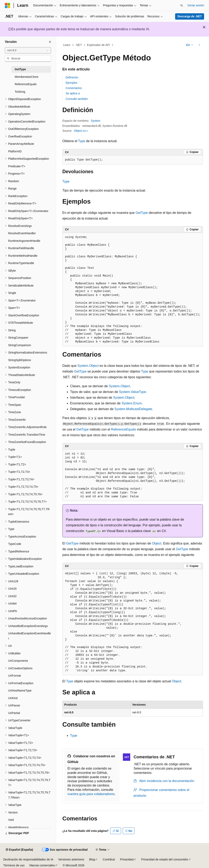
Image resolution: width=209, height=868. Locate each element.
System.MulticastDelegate (133, 409)
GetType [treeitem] (20, 69)
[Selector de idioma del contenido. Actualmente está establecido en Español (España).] (19, 850)
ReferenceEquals (124, 429)
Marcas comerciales (42, 865)
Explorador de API (98, 45)
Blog (92, 859)
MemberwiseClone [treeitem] (27, 77)
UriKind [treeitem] (13, 698)
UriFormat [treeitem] (14, 676)
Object (157, 543)
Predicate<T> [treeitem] (17, 166)
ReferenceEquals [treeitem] (26, 84)
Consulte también (77, 99)
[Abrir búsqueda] (182, 6)
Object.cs (80, 131)
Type (82, 141)
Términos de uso (14, 865)
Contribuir (109, 859)
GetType (142, 213)
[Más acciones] (199, 45)
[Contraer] (50, 42)
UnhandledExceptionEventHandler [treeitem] (29, 636)
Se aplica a (73, 93)
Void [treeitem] (11, 820)
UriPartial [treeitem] (14, 713)
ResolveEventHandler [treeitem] (22, 233)
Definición (72, 77)
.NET (79, 45)
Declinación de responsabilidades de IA (28, 859)
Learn (67, 45)
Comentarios (74, 88)
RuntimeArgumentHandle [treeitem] (24, 241)
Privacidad (127, 859)
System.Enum (132, 403)
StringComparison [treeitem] (20, 345)
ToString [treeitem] (20, 92)
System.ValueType (132, 392)
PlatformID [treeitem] (15, 151)
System (96, 121)
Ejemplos (72, 83)
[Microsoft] (8, 6)
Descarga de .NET (190, 16)
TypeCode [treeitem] (15, 544)
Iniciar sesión (196, 5)
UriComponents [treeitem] (18, 661)
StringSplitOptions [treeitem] (20, 360)
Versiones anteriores (71, 859)
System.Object (88, 366)
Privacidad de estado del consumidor (165, 859)
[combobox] (28, 50)
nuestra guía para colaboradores (91, 794)
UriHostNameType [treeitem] (20, 691)
